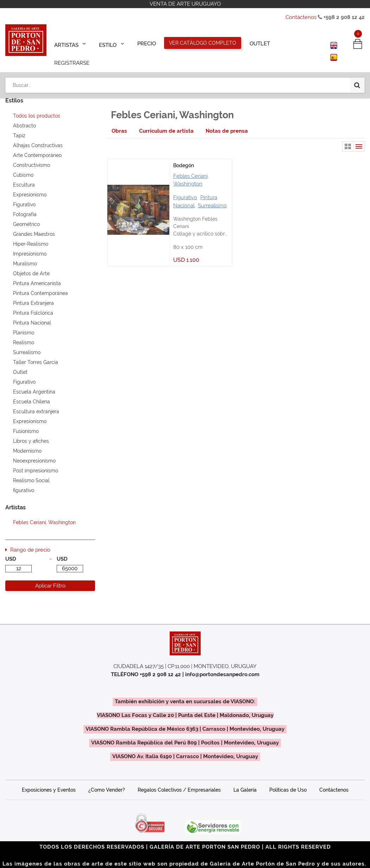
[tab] (119, 121)
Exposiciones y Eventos (49, 780)
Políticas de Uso (288, 780)
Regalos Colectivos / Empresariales (179, 780)
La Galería (245, 780)
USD (11, 549)
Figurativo (185, 188)
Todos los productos (37, 106)
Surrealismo (212, 196)
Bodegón (184, 156)
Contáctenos (301, 17)
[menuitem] (147, 43)
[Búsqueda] (357, 64)
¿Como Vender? (107, 780)
